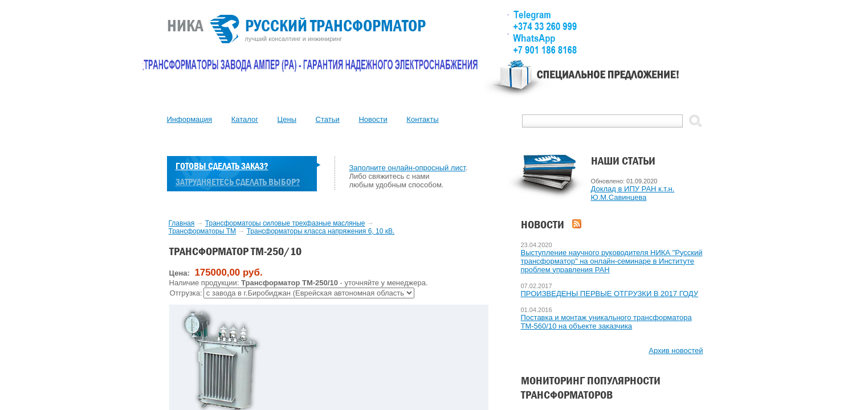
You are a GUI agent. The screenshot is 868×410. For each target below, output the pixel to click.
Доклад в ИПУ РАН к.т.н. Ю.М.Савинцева (633, 193)
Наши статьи (623, 161)
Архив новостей (676, 350)
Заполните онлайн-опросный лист (407, 168)
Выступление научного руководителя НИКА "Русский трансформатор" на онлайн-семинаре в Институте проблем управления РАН (612, 261)
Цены (287, 119)
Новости (373, 119)
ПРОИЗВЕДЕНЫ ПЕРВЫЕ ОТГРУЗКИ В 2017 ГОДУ (610, 294)
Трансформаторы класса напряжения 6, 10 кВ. (321, 231)
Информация (190, 119)
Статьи (328, 119)
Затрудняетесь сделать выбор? (238, 182)
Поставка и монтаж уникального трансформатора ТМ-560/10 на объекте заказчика (606, 322)
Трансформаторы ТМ (203, 231)
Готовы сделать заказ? (222, 166)
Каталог (245, 119)
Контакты (422, 119)
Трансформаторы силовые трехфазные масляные (285, 223)
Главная (182, 223)
